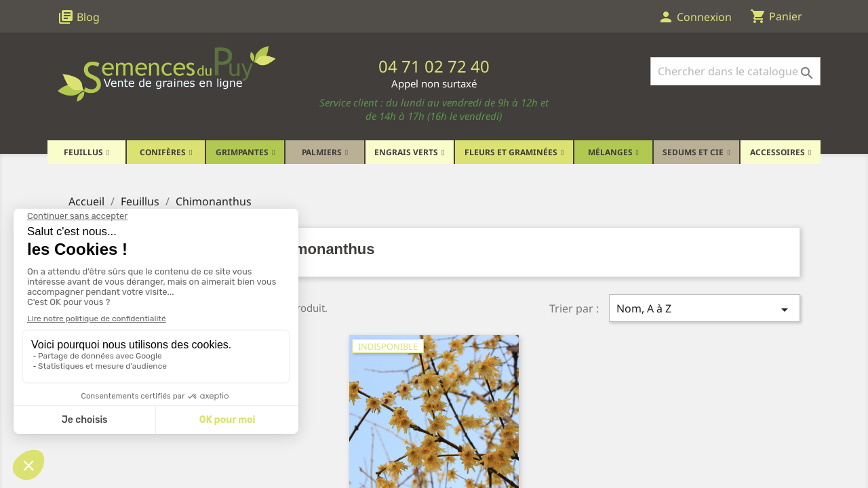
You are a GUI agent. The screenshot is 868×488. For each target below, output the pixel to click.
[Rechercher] (735, 71)
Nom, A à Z (705, 309)
